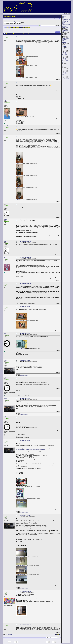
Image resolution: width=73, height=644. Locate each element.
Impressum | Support (66, 25)
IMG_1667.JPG (19, 199)
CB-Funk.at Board (6, 30)
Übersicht (7, 28)
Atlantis (5, 360)
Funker (63, 20)
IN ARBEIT (18, 28)
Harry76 (5, 82)
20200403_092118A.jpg (20, 575)
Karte (63, 21)
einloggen (14, 21)
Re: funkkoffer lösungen (25, 82)
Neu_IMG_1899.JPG (20, 321)
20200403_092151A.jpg (20, 556)
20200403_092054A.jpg (20, 584)
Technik (11, 30)
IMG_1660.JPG (19, 164)
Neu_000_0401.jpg (19, 66)
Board (63, 19)
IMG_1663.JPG (19, 176)
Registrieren (27, 28)
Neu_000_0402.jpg (19, 77)
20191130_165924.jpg (20, 499)
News (63, 24)
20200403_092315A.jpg (20, 565)
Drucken (58, 32)
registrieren (20, 21)
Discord (63, 23)
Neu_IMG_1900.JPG (20, 329)
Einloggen (22, 28)
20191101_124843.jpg (20, 349)
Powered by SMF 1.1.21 (27, 642)
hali (4, 257)
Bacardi (5, 624)
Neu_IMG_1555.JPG (20, 56)
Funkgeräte (15, 30)
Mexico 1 (6, 591)
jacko (5, 204)
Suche (14, 28)
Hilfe (11, 28)
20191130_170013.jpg (20, 508)
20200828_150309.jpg (20, 616)
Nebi (5, 333)
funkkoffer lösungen (37, 30)
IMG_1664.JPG (19, 187)
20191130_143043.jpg (20, 487)
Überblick (64, 17)
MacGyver (31, 30)
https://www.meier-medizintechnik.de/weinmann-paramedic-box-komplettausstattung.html (36, 449)
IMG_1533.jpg (18, 117)
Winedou (6, 36)
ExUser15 (6, 126)
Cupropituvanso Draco (26, 30)
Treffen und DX (65, 22)
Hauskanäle (68, 20)
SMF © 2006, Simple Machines (36, 642)
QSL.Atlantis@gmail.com (24, 375)
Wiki (63, 18)
